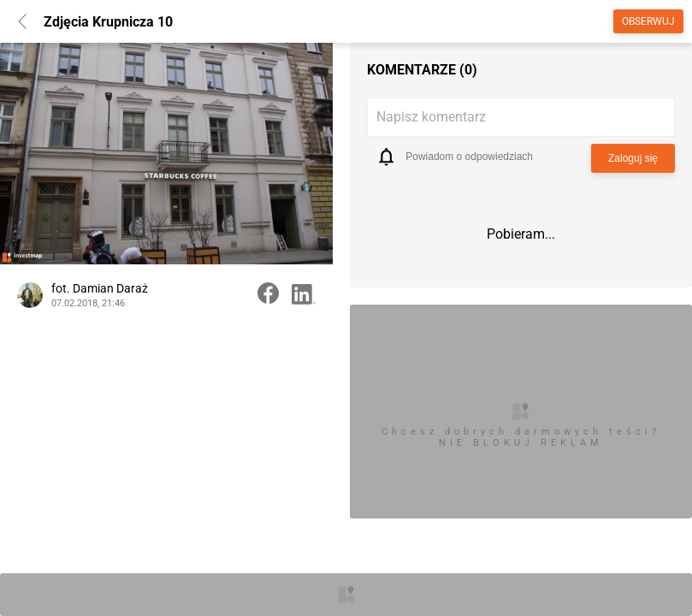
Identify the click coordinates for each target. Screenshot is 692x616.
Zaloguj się (633, 158)
